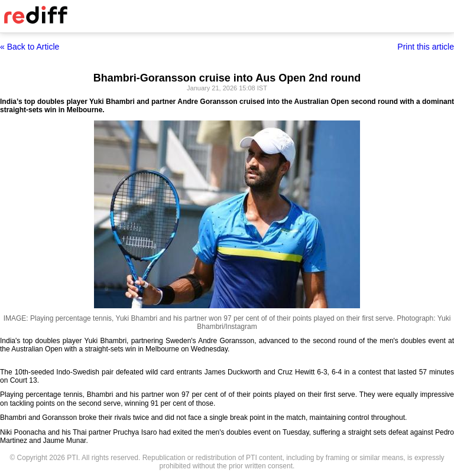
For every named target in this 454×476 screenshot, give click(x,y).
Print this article (426, 47)
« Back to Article (30, 47)
